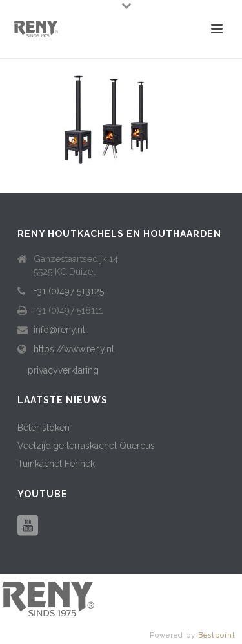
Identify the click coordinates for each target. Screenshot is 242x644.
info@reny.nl (59, 330)
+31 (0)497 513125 (69, 291)
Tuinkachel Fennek (56, 464)
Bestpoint (217, 635)
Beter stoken (44, 428)
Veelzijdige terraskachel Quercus (86, 446)
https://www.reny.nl (74, 349)
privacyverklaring (63, 370)
